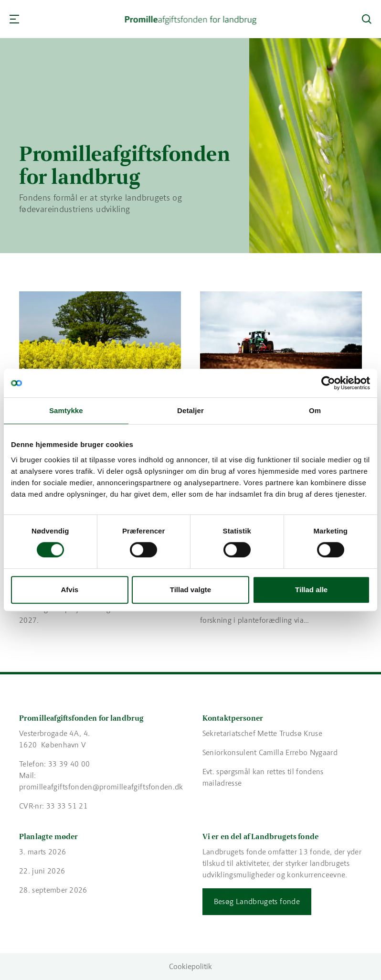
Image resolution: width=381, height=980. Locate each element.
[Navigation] (14, 19)
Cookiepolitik (190, 966)
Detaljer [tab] (190, 410)
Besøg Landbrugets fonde (257, 901)
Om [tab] (315, 410)
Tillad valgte (190, 590)
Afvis (69, 590)
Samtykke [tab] (66, 410)
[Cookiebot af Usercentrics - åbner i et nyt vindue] (328, 383)
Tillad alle (311, 590)
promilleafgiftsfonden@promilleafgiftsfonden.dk (101, 787)
